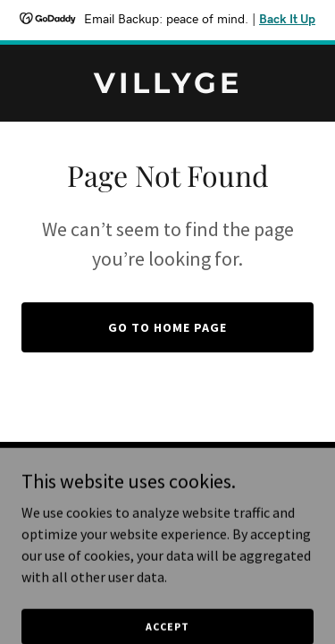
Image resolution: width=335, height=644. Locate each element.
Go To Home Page (167, 327)
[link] (167, 88)
